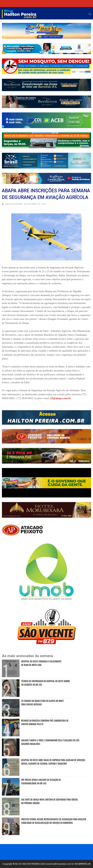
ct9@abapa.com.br (60, 398)
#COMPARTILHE (83, 864)
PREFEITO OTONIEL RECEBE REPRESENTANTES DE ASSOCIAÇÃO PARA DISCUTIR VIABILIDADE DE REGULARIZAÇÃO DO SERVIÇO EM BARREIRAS (54, 821)
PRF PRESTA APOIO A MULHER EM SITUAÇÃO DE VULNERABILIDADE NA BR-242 (41, 781)
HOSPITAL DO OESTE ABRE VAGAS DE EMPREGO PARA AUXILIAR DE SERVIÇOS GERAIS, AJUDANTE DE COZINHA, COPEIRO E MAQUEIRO (53, 762)
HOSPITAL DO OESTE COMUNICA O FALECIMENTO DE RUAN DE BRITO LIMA (41, 663)
